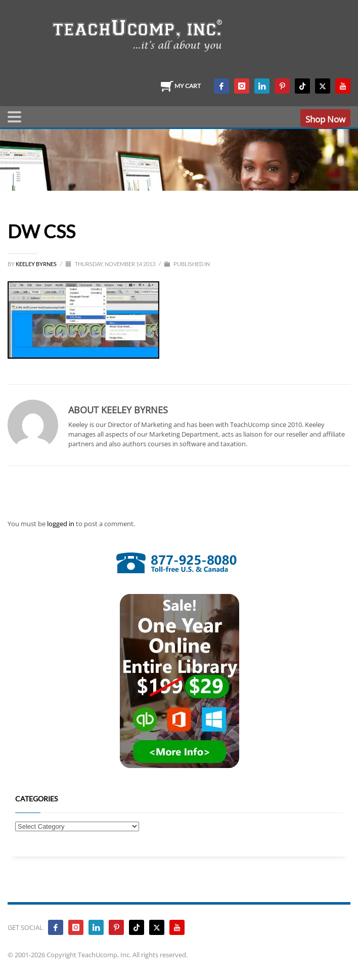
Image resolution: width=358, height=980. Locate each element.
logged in (61, 524)
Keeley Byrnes (37, 264)
